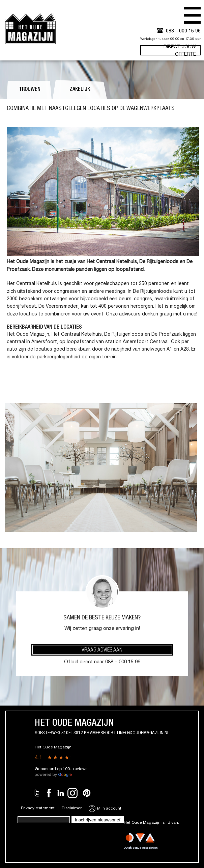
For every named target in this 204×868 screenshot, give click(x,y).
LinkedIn (61, 793)
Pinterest (87, 793)
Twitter (37, 793)
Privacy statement (38, 808)
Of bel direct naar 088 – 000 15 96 (102, 662)
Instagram (72, 793)
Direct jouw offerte (180, 50)
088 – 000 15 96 (183, 31)
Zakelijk (80, 90)
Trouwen (30, 90)
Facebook (49, 793)
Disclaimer (72, 808)
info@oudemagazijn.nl (144, 733)
